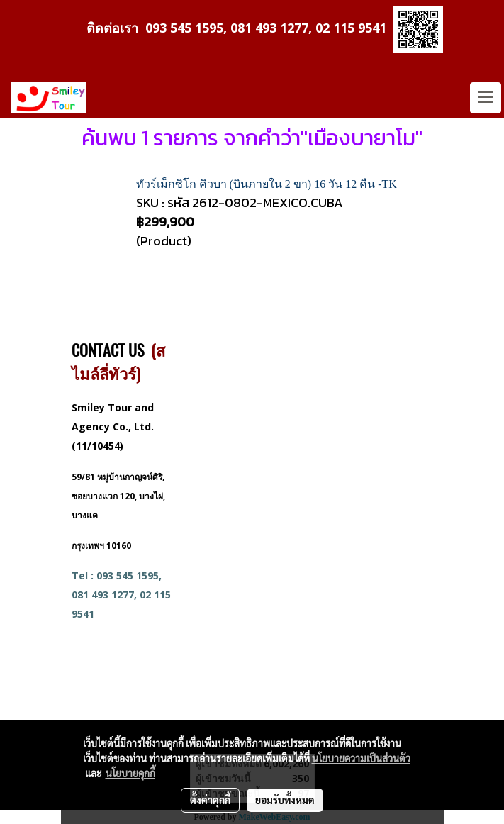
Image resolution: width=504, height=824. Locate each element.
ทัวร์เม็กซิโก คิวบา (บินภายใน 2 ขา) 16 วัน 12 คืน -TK (267, 184)
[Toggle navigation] (486, 98)
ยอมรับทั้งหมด (285, 800)
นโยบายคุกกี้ (130, 773)
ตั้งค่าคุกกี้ (210, 800)
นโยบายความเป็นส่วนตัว (361, 758)
